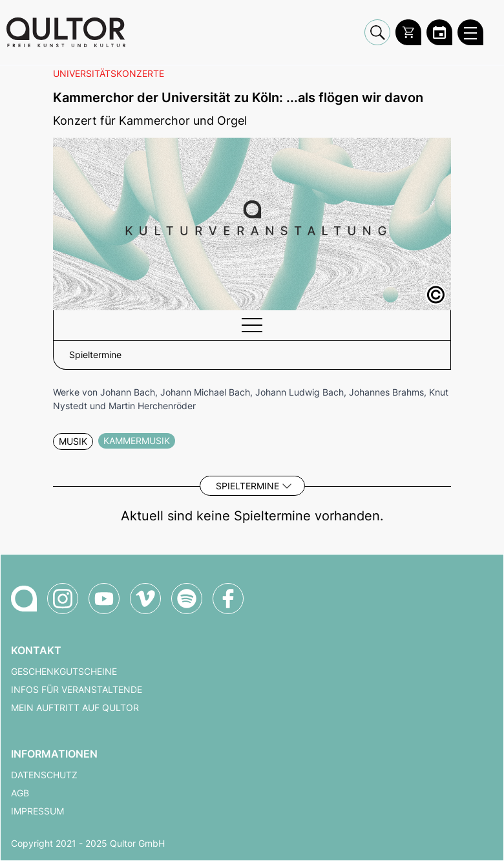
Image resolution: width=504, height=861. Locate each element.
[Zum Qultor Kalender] (439, 32)
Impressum (37, 811)
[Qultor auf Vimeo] (145, 599)
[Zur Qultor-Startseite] (24, 599)
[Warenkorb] (408, 32)
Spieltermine (247, 486)
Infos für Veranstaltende (77, 690)
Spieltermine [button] (95, 355)
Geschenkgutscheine (64, 672)
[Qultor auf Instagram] (63, 599)
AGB (20, 793)
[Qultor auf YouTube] (104, 599)
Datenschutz (44, 775)
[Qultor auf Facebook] (228, 599)
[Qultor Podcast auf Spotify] (187, 599)
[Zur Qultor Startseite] (66, 32)
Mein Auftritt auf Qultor (75, 708)
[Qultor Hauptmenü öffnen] (470, 32)
